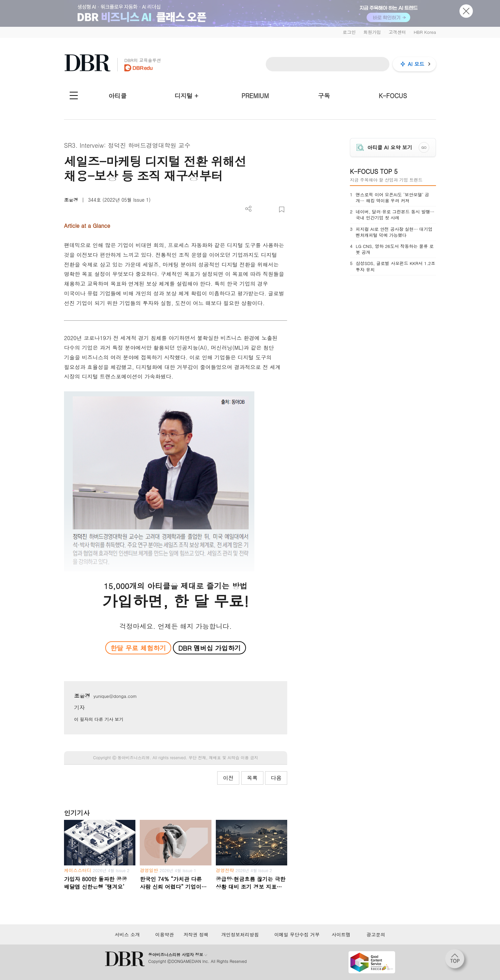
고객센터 (397, 32)
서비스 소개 (128, 934)
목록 (252, 778)
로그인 (349, 32)
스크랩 (282, 210)
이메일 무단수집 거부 (297, 934)
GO (424, 147)
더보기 (248, 209)
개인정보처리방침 (240, 934)
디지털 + (186, 96)
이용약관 (165, 934)
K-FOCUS (393, 96)
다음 (276, 778)
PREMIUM (255, 96)
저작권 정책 (196, 934)
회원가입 (372, 32)
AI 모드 (416, 64)
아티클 (118, 96)
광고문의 (376, 934)
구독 (324, 96)
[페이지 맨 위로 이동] (457, 961)
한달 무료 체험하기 (138, 648)
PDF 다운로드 (260, 210)
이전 (228, 778)
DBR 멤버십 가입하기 (210, 648)
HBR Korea (425, 32)
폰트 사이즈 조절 (271, 210)
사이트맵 (341, 934)
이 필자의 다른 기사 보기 (99, 719)
